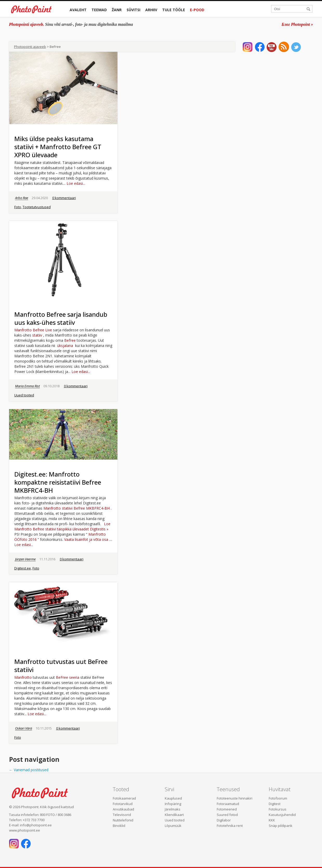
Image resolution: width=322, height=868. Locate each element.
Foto (18, 207)
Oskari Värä (24, 728)
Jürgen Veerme (25, 559)
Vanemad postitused (29, 770)
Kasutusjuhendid (282, 815)
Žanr (117, 10)
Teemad (99, 10)
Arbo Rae (22, 198)
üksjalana (65, 346)
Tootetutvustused (37, 207)
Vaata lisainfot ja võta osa (86, 539)
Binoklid (119, 826)
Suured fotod (227, 815)
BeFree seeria (68, 677)
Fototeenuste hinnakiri (235, 798)
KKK (272, 820)
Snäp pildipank (281, 826)
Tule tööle (174, 10)
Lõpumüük (173, 826)
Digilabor (224, 820)
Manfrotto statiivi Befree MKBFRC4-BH (77, 508)
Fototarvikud (123, 804)
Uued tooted (24, 395)
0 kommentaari (64, 198)
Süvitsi (133, 10)
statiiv (37, 335)
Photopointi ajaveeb (30, 47)
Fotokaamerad (124, 798)
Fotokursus (278, 809)
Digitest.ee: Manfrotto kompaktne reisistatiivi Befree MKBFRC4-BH (58, 482)
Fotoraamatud (228, 804)
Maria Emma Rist (27, 386)
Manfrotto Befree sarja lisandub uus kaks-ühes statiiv (61, 318)
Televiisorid (122, 815)
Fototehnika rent (230, 826)
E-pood (197, 10)
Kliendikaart (174, 815)
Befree (70, 340)
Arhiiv (151, 10)
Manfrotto (24, 677)
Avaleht (78, 10)
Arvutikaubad (123, 809)
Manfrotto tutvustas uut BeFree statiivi (61, 666)
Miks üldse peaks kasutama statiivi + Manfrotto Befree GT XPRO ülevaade (58, 147)
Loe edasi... (76, 183)
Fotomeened (227, 809)
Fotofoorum (278, 798)
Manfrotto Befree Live (33, 330)
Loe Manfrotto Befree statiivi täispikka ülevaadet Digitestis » (62, 526)
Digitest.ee (23, 568)
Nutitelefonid (123, 820)
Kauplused (173, 798)
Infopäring (173, 804)
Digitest (275, 804)
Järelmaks (173, 809)
